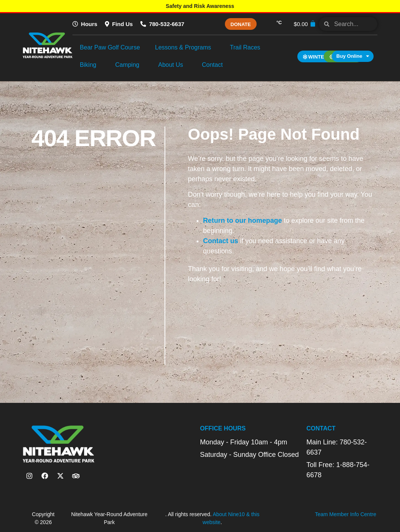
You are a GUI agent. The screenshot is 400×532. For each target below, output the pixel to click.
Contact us (221, 241)
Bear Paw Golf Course (110, 47)
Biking (90, 65)
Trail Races (247, 48)
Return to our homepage (242, 221)
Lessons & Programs (185, 48)
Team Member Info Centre (345, 514)
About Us (172, 65)
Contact (214, 65)
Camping (129, 65)
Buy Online (353, 56)
